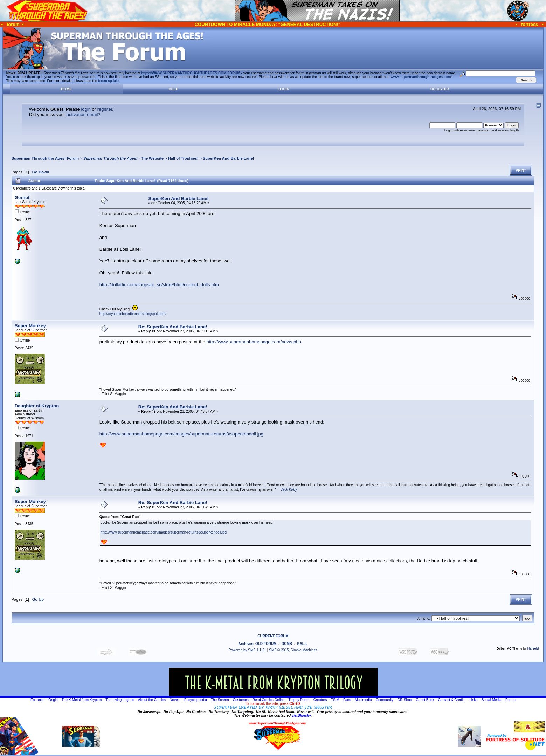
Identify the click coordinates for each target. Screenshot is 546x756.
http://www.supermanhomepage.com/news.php (254, 342)
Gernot (22, 197)
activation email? (84, 114)
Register (440, 89)
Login (284, 89)
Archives (246, 644)
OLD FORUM (266, 644)
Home (66, 89)
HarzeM (533, 648)
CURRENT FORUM (273, 636)
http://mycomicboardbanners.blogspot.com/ (133, 314)
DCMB (287, 644)
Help (173, 89)
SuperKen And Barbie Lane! (228, 158)
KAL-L (302, 644)
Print (521, 170)
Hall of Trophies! (183, 158)
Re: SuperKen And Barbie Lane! (173, 327)
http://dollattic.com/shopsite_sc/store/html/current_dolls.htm (159, 285)
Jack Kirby (289, 490)
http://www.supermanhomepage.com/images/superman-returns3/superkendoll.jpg (181, 434)
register (105, 109)
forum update (108, 81)
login (86, 109)
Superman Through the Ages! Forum (45, 158)
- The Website (124, 158)
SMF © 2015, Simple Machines (293, 650)
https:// (191, 73)
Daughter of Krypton (37, 406)
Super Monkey (30, 326)
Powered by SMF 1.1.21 (247, 650)
